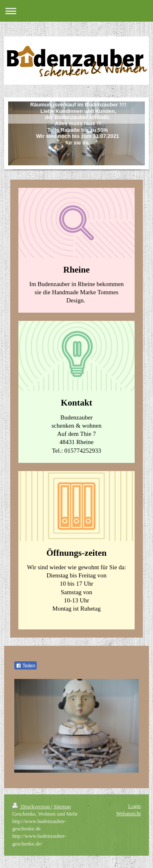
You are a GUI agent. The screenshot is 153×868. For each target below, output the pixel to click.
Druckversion (32, 806)
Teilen (25, 666)
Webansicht (129, 813)
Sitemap (62, 806)
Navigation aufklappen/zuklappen (76, 11)
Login (134, 806)
